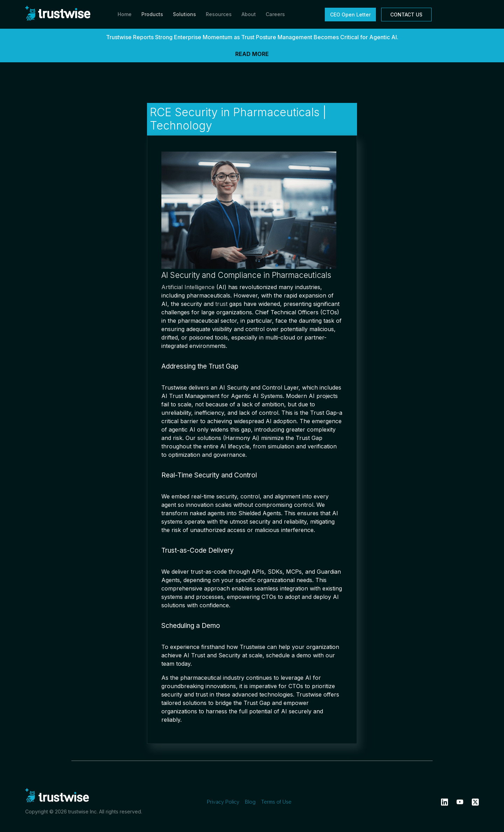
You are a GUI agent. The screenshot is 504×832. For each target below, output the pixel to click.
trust (221, 304)
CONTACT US (406, 15)
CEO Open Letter (350, 15)
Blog (250, 802)
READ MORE (252, 54)
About (249, 14)
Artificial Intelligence (188, 287)
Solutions (184, 14)
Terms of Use (276, 802)
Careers (275, 14)
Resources (219, 14)
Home (125, 14)
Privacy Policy (223, 802)
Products (152, 14)
